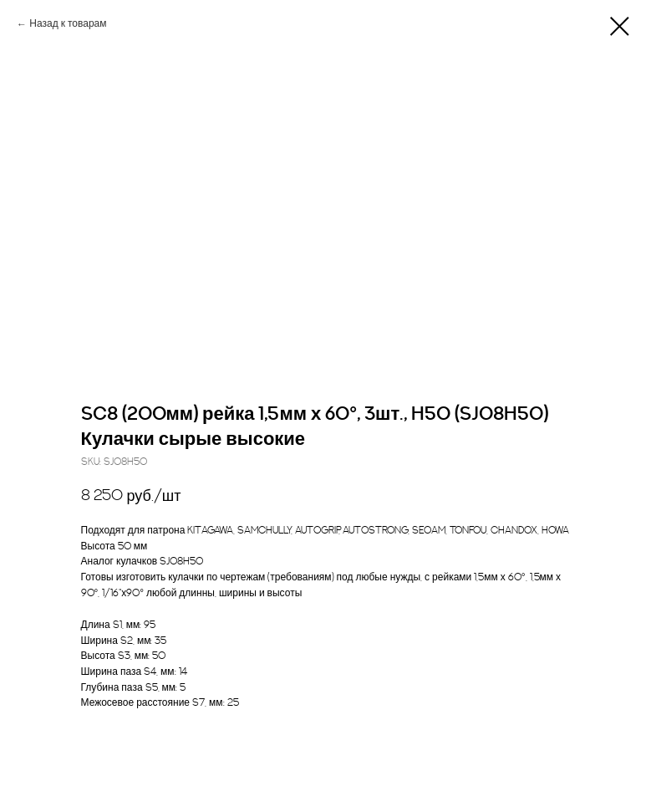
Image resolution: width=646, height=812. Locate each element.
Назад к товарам (68, 24)
